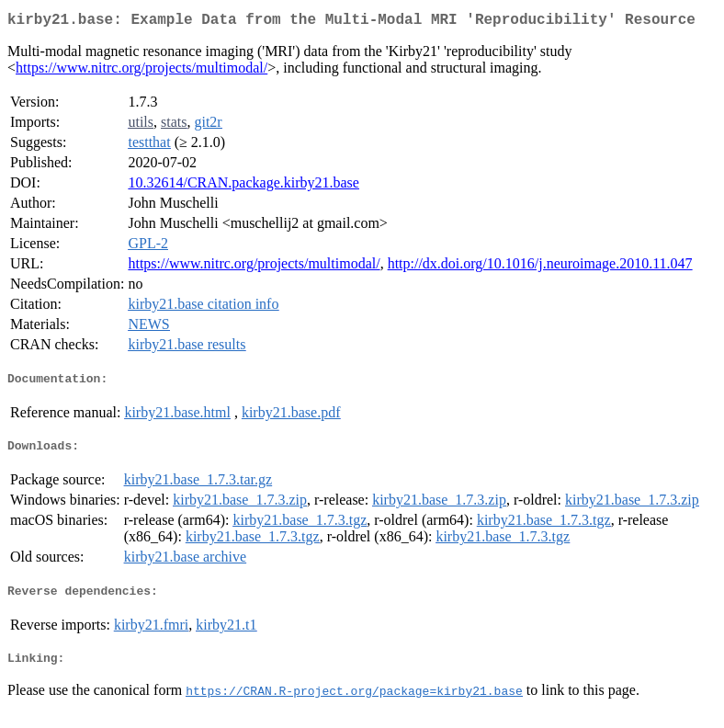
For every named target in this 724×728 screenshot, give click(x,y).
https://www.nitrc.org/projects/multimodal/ (141, 71)
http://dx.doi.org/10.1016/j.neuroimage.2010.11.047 (540, 267)
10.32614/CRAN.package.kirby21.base (243, 186)
